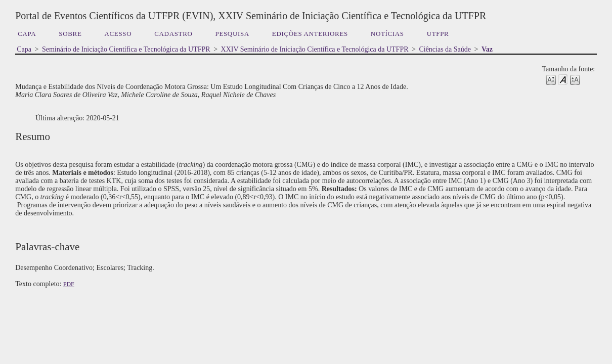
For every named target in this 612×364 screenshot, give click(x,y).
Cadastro (173, 34)
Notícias (387, 34)
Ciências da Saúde (445, 49)
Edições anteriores (310, 34)
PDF (69, 284)
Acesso (118, 34)
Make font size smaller (551, 79)
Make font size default (563, 79)
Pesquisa (232, 34)
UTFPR (438, 34)
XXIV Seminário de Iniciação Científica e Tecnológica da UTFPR (315, 49)
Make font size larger (575, 79)
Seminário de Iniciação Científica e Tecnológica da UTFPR (126, 49)
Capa (27, 34)
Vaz (487, 49)
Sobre (70, 34)
